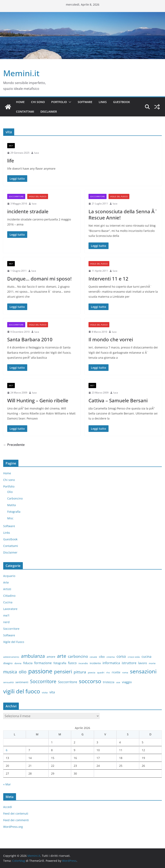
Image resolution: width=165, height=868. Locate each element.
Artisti (7, 589)
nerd (6, 622)
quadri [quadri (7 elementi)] (101, 672)
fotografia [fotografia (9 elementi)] (60, 663)
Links (103, 102)
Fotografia (14, 512)
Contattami (25, 112)
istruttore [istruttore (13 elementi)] (129, 663)
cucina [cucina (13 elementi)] (146, 657)
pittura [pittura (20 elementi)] (80, 672)
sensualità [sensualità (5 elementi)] (8, 682)
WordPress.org (13, 827)
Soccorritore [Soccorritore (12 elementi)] (68, 682)
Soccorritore (16, 196)
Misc (10, 518)
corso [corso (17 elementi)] (121, 656)
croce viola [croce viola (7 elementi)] (134, 657)
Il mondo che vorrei (111, 339)
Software (85, 102)
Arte (6, 582)
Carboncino (15, 498)
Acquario (9, 576)
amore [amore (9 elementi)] (51, 657)
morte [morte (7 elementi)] (152, 663)
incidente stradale (28, 211)
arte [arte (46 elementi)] (62, 656)
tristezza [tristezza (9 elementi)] (109, 682)
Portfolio (59, 102)
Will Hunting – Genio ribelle (38, 400)
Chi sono (38, 102)
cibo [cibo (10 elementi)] (102, 657)
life (11, 161)
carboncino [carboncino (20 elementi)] (78, 656)
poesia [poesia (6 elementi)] (92, 672)
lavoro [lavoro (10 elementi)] (143, 663)
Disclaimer (49, 112)
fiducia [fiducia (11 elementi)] (28, 663)
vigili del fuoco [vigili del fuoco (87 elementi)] (22, 691)
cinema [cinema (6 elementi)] (111, 657)
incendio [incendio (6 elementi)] (83, 663)
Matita (12, 505)
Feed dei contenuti (16, 813)
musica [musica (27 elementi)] (10, 672)
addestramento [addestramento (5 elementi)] (11, 657)
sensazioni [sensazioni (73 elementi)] (143, 671)
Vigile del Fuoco (38, 196)
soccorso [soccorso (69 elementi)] (90, 681)
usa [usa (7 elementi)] (118, 682)
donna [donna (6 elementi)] (18, 663)
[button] (69, 102)
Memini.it (21, 73)
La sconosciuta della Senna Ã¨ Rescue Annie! (123, 214)
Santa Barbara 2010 (30, 339)
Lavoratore (10, 609)
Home (20, 102)
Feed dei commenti (16, 820)
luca (37, 153)
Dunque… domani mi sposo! (39, 279)
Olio (10, 492)
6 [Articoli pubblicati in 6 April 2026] (7, 750)
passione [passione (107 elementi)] (40, 671)
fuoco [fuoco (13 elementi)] (72, 663)
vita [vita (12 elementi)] (52, 692)
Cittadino (9, 596)
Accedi (8, 807)
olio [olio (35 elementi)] (23, 672)
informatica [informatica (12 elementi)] (111, 663)
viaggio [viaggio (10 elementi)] (127, 682)
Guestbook (122, 102)
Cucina (8, 602)
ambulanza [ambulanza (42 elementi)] (33, 656)
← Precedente (14, 445)
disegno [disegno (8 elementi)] (8, 663)
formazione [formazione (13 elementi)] (43, 663)
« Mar (7, 784)
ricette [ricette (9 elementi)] (116, 672)
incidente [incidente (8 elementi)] (95, 663)
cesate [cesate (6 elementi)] (93, 657)
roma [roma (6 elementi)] (125, 672)
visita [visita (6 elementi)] (45, 692)
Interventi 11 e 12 (108, 279)
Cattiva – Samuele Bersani (118, 400)
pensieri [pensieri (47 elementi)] (63, 671)
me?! (11, 146)
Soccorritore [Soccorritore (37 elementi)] (43, 681)
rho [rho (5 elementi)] (108, 673)
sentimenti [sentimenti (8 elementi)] (22, 682)
